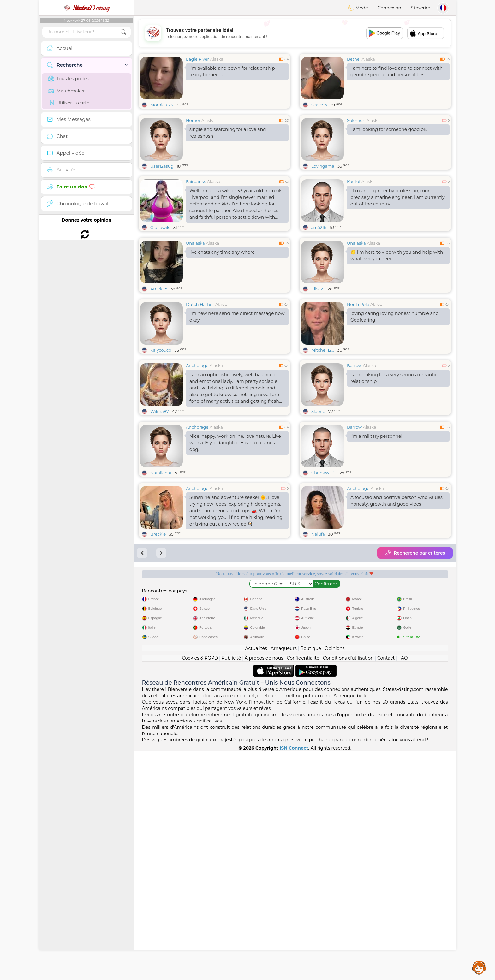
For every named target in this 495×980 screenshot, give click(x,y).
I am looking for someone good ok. (389, 129)
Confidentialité (303, 887)
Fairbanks (196, 181)
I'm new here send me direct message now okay (237, 365)
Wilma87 (160, 460)
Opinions (334, 877)
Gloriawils (160, 227)
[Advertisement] (295, 33)
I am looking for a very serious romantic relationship (394, 427)
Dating (86, 8)
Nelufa (318, 631)
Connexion (389, 8)
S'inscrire (420, 8)
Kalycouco (161, 399)
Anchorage (197, 414)
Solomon (356, 120)
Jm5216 (319, 227)
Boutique (311, 877)
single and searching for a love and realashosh (228, 133)
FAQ (403, 887)
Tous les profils (68, 79)
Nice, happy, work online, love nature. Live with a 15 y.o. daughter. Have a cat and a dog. (235, 540)
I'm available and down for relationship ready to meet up (232, 71)
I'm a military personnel (376, 533)
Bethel (354, 59)
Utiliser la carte (69, 103)
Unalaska (195, 292)
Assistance (479, 967)
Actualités (256, 877)
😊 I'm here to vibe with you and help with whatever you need (397, 304)
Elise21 (318, 337)
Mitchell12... (323, 399)
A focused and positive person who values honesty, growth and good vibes (397, 598)
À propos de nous (264, 887)
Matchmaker (66, 91)
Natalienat (161, 570)
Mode (358, 8)
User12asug (162, 166)
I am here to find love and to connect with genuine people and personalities (397, 71)
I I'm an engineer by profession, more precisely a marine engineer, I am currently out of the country (398, 197)
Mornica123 (162, 105)
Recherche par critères (415, 650)
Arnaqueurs (283, 877)
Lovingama (323, 166)
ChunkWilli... (324, 570)
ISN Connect (294, 977)
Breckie (158, 631)
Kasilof (354, 181)
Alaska (217, 59)
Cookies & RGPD (200, 887)
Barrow (354, 414)
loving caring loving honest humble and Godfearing (395, 365)
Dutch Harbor (200, 353)
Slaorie (318, 460)
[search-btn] (123, 32)
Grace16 (319, 105)
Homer (193, 120)
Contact (386, 887)
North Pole (358, 353)
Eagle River (197, 59)
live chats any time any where (222, 301)
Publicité (231, 887)
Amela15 (159, 337)
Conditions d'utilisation (348, 887)
